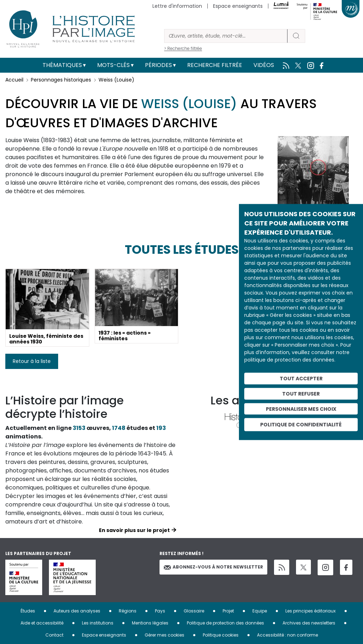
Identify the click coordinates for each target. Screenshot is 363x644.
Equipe (260, 611)
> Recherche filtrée (183, 48)
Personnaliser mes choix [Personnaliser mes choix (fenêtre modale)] (301, 409)
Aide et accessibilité (42, 623)
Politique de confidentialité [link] (301, 425)
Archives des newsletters (309, 623)
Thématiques (62, 65)
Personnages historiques (61, 80)
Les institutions (98, 623)
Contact (54, 635)
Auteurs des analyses (77, 611)
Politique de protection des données (225, 623)
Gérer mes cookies (164, 635)
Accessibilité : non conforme (287, 635)
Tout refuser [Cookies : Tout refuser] (301, 393)
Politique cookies (221, 635)
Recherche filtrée (215, 65)
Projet (228, 611)
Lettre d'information (177, 6)
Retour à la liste (32, 361)
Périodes (158, 65)
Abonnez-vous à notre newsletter (213, 567)
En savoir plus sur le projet (134, 530)
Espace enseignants (238, 6)
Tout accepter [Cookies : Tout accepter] (301, 379)
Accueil (14, 80)
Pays (160, 611)
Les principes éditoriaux (311, 611)
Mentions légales (150, 623)
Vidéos (264, 65)
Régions (128, 611)
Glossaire (194, 611)
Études (28, 611)
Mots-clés (113, 65)
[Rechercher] (226, 36)
